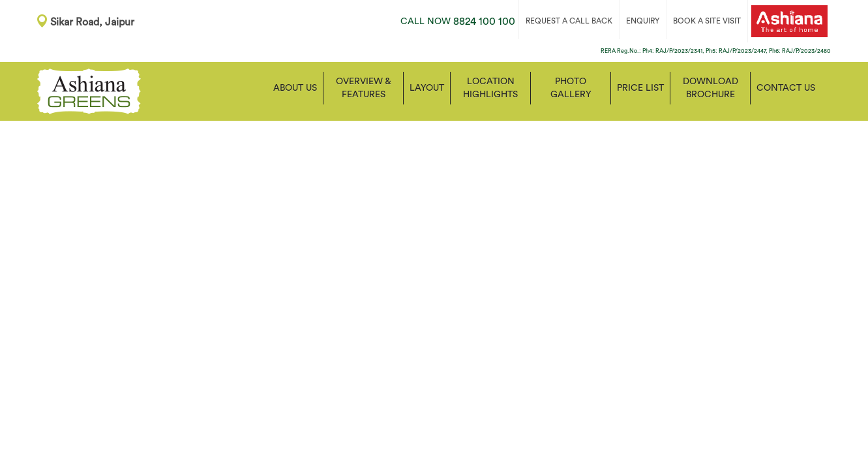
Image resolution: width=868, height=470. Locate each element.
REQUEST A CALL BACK (569, 21)
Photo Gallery (571, 88)
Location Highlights (490, 88)
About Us (295, 88)
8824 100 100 (458, 22)
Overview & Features (364, 88)
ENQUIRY (643, 21)
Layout (427, 88)
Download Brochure (711, 88)
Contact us (786, 88)
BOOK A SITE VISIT (707, 21)
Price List (640, 88)
